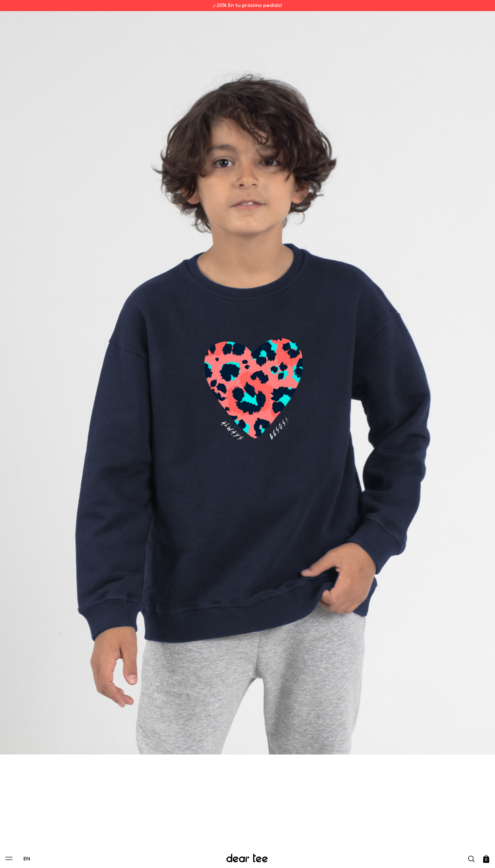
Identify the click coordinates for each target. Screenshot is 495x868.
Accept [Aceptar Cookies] (243, 856)
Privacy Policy (187, 819)
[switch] (325, 834)
